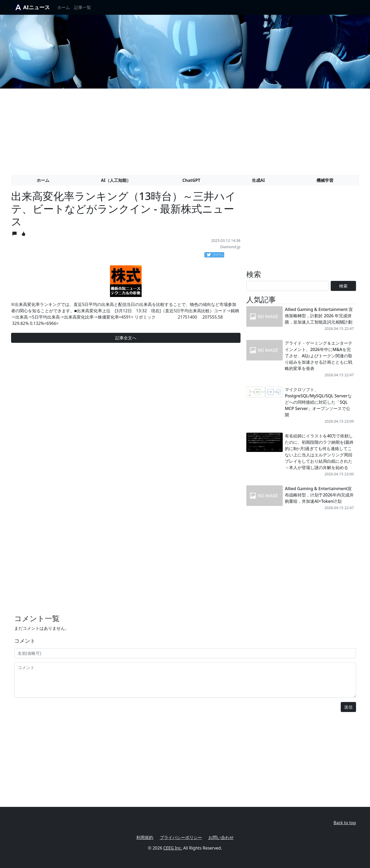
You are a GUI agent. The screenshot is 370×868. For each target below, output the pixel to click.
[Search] (288, 286)
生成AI (258, 180)
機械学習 (325, 180)
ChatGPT (191, 180)
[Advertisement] (185, 130)
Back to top (345, 823)
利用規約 (145, 837)
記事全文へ (126, 338)
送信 (348, 707)
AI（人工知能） (116, 180)
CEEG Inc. (173, 848)
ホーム (64, 7)
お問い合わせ (221, 837)
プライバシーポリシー (181, 837)
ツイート (215, 255)
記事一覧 (83, 7)
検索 (343, 286)
